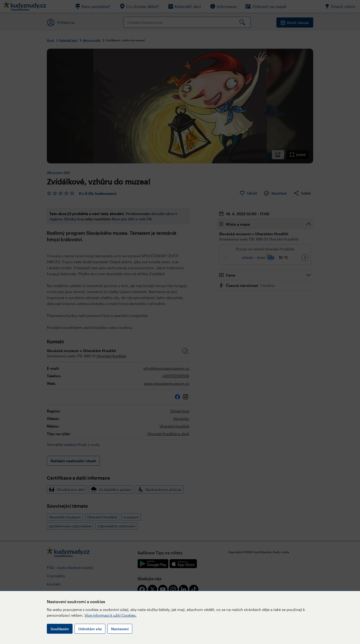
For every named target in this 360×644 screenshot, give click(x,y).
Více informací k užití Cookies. (111, 615)
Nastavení (120, 629)
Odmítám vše (90, 629)
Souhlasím (60, 629)
